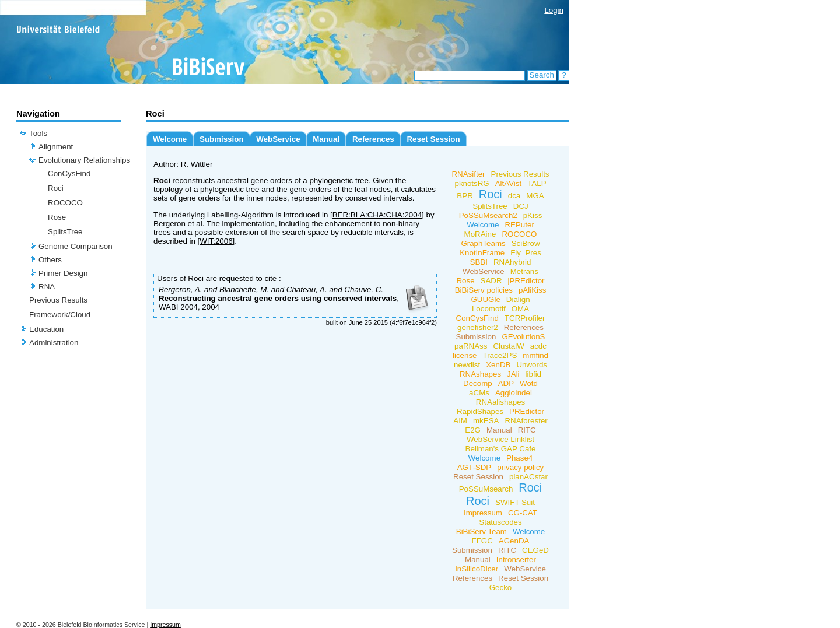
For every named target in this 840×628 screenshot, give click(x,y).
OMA (520, 309)
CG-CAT (523, 513)
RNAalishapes (501, 402)
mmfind (535, 355)
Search (542, 75)
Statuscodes (500, 522)
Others (50, 260)
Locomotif (489, 309)
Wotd (529, 383)
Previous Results (58, 300)
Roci (56, 188)
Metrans (524, 271)
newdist (467, 365)
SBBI (479, 262)
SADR (491, 281)
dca (514, 196)
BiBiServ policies (484, 290)
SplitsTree (65, 232)
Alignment (56, 147)
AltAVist (508, 183)
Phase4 (519, 458)
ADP (506, 383)
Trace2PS (500, 355)
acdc (538, 346)
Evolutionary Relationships (84, 160)
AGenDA (514, 541)
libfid (533, 374)
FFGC (482, 541)
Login (554, 10)
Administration (54, 343)
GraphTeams (483, 243)
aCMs (479, 393)
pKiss (533, 215)
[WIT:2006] (216, 241)
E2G (473, 430)
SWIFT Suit (515, 502)
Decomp (478, 383)
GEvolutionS (523, 337)
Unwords (532, 365)
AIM (460, 421)
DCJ (521, 206)
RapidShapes (480, 411)
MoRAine (480, 234)
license (465, 355)
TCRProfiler (525, 318)
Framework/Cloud (60, 315)
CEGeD (535, 550)
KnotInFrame (482, 253)
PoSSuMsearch (486, 489)
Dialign (518, 299)
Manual (326, 139)
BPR (465, 196)
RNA (47, 287)
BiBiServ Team (482, 531)
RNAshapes (480, 374)
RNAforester (526, 421)
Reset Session (433, 139)
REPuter (519, 225)
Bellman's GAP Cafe (501, 449)
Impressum (483, 513)
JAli (513, 374)
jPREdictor (526, 281)
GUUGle (485, 299)
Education (46, 329)
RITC (527, 430)
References (373, 139)
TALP (537, 183)
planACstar (528, 477)
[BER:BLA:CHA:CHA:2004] (377, 215)
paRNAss (471, 346)
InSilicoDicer (477, 569)
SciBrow (526, 243)
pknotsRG (472, 183)
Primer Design (63, 273)
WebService (278, 139)
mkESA (486, 421)
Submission (222, 139)
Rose (57, 217)
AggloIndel (514, 393)
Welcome (170, 139)
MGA (535, 196)
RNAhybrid (512, 262)
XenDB (498, 365)
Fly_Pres (526, 253)
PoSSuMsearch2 (488, 215)
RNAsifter (468, 174)
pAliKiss (532, 290)
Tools (38, 133)
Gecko (501, 587)
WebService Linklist (501, 439)
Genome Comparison (76, 246)
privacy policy (520, 467)
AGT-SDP (475, 467)
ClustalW (508, 346)
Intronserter (516, 559)
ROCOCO (65, 203)
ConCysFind (69, 173)
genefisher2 (478, 327)
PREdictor (527, 411)
